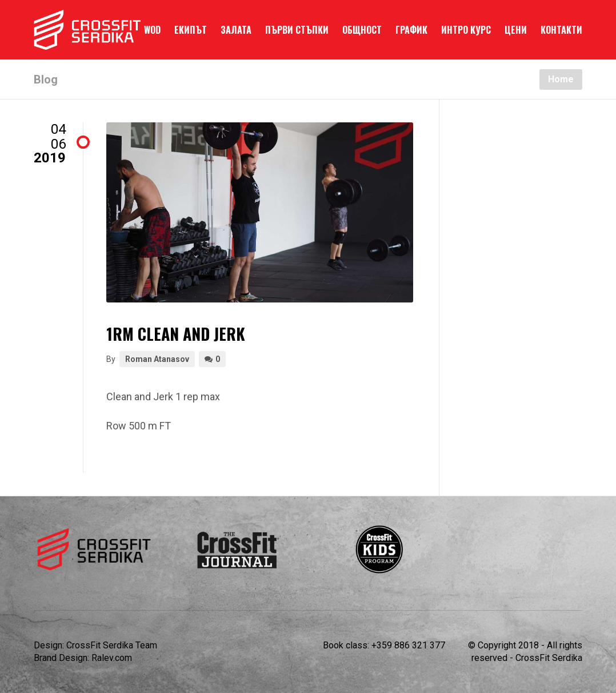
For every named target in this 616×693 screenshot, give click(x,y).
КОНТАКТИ (561, 30)
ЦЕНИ (516, 30)
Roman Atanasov (157, 359)
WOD (152, 30)
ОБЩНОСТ (362, 30)
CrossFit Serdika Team (112, 645)
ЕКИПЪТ (191, 30)
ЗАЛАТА (236, 30)
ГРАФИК (411, 30)
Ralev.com (112, 658)
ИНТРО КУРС (466, 30)
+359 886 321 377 (408, 645)
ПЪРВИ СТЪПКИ (297, 30)
